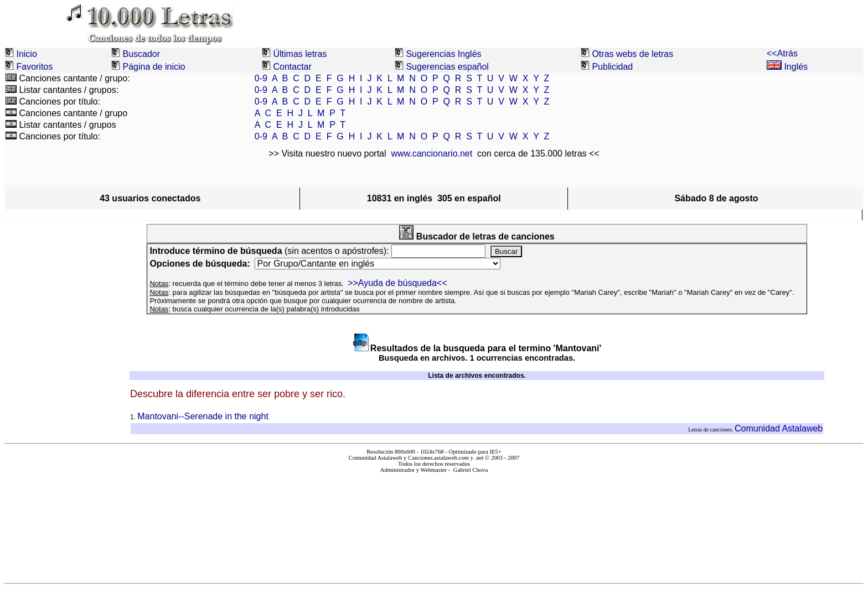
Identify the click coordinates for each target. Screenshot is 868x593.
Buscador (141, 54)
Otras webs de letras (632, 54)
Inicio (26, 54)
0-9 (261, 78)
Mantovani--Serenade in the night (203, 416)
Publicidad (612, 67)
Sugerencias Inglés (443, 54)
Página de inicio (154, 67)
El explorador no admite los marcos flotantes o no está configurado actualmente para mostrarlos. (434, 524)
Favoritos (34, 67)
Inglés (787, 67)
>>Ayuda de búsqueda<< (397, 283)
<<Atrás (782, 53)
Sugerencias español (447, 67)
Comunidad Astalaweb (779, 428)
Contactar (292, 67)
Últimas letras (300, 54)
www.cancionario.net (432, 154)
